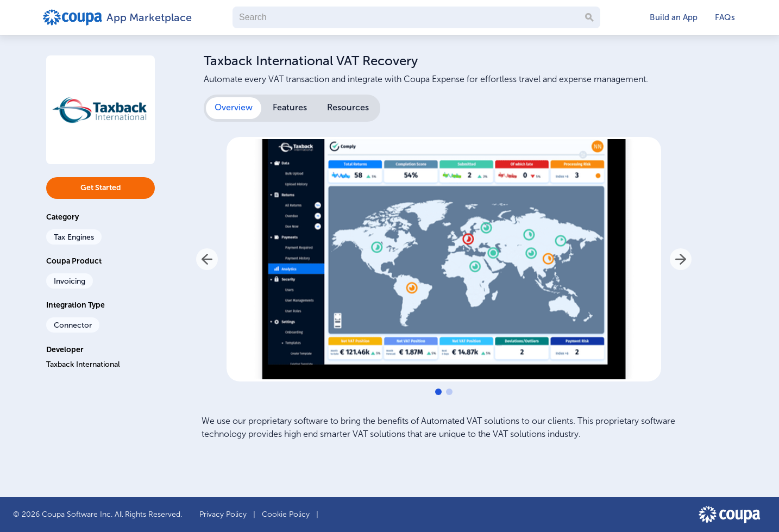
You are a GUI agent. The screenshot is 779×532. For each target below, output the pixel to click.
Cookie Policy (287, 514)
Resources (348, 107)
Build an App (674, 17)
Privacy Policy (224, 514)
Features (290, 107)
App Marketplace (148, 17)
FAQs (725, 17)
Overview (234, 107)
